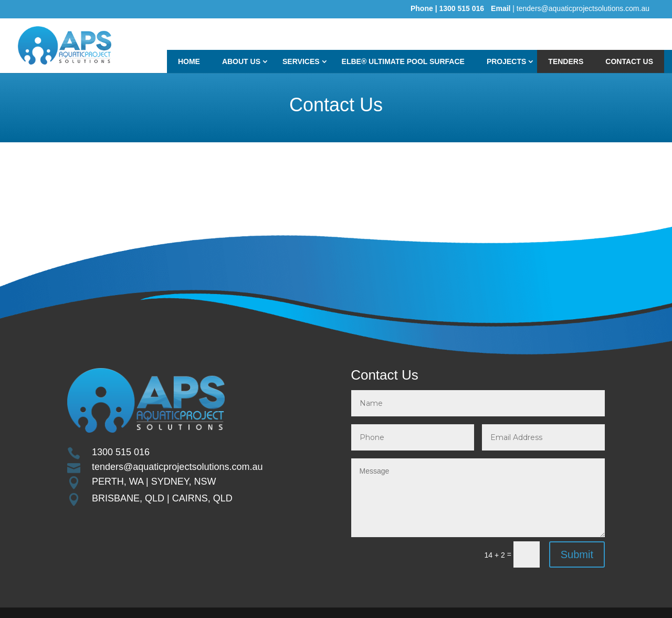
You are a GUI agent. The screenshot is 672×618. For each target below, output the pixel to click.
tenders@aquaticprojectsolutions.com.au (177, 467)
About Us (241, 61)
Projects (506, 61)
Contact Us (629, 61)
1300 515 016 (121, 452)
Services (301, 61)
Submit (577, 554)
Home (189, 61)
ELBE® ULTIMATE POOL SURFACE (403, 61)
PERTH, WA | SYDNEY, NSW (154, 481)
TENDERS (566, 61)
